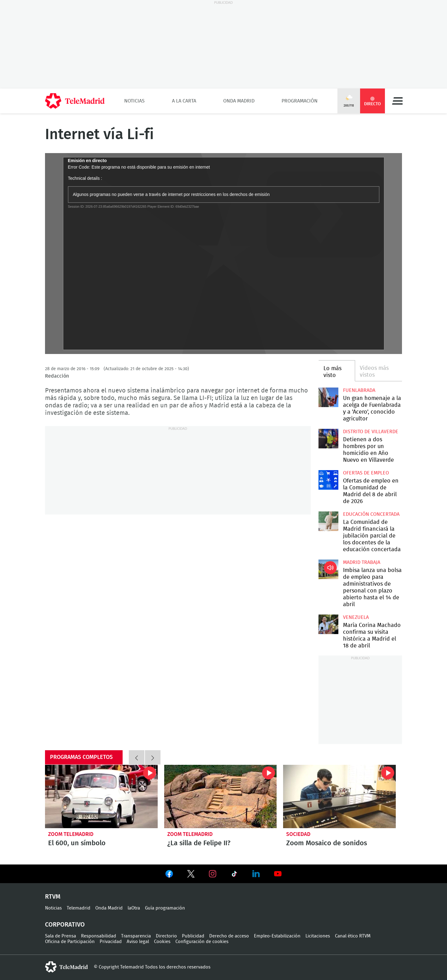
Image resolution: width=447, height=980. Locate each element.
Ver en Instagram (213, 874)
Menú (397, 101)
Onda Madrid (239, 101)
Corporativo (65, 925)
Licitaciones (318, 936)
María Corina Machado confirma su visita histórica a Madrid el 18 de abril (328, 624)
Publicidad (193, 936)
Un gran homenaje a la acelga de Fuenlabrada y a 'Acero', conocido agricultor (328, 397)
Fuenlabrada (359, 390)
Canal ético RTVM (353, 936)
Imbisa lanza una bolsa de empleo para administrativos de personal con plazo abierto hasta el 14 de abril (328, 569)
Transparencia (136, 936)
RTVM (53, 897)
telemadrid (66, 967)
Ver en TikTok (234, 875)
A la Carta (184, 101)
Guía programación (165, 908)
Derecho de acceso (229, 936)
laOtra (134, 908)
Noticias (134, 101)
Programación (300, 101)
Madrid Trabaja (362, 562)
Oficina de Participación (70, 942)
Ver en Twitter (191, 875)
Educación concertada (371, 514)
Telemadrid (79, 908)
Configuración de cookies (202, 942)
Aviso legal (138, 942)
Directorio (166, 936)
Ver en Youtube (278, 874)
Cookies (162, 942)
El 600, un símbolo (101, 796)
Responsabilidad (99, 936)
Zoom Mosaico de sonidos (339, 796)
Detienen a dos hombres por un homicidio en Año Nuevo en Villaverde (328, 439)
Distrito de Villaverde (371, 432)
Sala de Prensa (61, 936)
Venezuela (356, 617)
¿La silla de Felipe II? (221, 796)
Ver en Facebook (169, 875)
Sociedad (298, 834)
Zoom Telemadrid (71, 834)
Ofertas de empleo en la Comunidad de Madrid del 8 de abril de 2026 (328, 480)
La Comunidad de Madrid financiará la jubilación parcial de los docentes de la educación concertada (328, 521)
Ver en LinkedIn (256, 874)
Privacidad (111, 942)
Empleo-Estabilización (277, 936)
